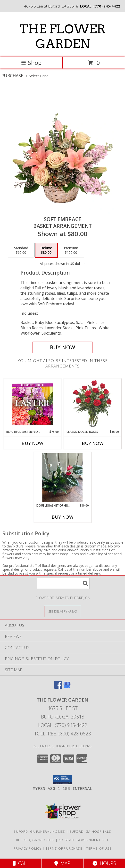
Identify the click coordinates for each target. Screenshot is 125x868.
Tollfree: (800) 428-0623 (62, 734)
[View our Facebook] (58, 687)
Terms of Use (99, 848)
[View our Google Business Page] (67, 687)
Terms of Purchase (64, 848)
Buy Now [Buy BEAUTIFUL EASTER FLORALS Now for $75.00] (33, 443)
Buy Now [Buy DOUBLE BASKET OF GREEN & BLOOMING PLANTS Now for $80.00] (63, 517)
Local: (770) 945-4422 (63, 725)
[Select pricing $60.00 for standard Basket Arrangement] (21, 250)
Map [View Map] (62, 863)
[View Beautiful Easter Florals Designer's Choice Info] (32, 404)
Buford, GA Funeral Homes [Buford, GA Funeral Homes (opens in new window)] (39, 831)
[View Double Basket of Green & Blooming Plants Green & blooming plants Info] (62, 478)
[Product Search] (63, 583)
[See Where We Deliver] (63, 611)
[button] (62, 779)
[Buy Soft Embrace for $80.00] (63, 347)
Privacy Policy (28, 848)
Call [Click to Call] (21, 863)
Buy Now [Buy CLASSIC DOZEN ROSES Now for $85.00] (93, 443)
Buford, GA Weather (35, 840)
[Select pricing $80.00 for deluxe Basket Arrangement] (46, 250)
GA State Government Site (84, 840)
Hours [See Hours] (104, 863)
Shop (31, 63)
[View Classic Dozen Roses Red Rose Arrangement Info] (93, 404)
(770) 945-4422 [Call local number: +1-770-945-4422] (107, 6)
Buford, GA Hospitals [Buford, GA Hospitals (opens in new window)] (90, 831)
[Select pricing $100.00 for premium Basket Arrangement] (71, 250)
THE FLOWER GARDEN (62, 36)
